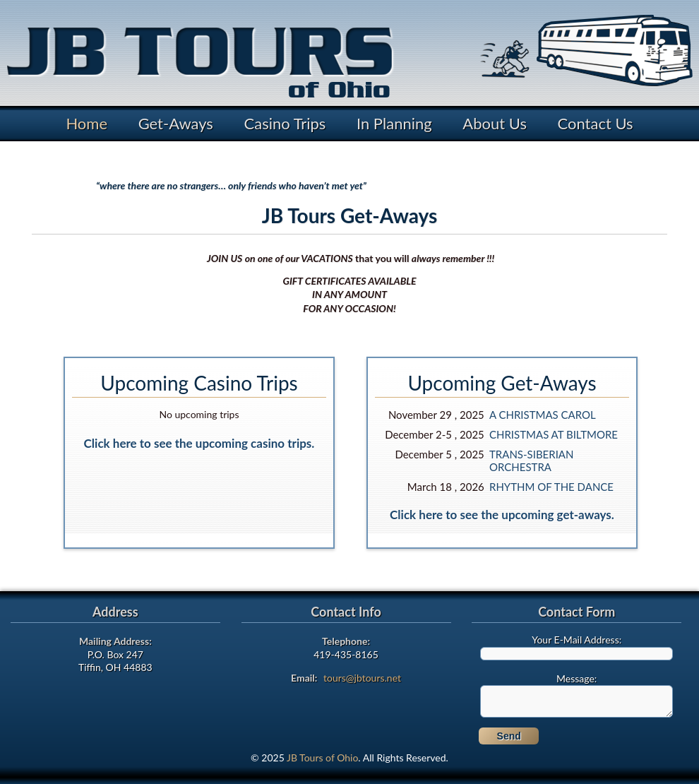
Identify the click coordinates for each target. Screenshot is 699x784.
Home (86, 123)
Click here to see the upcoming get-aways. (502, 515)
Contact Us (596, 123)
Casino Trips (285, 123)
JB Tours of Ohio (322, 758)
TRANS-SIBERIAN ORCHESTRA (531, 461)
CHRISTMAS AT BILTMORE (554, 434)
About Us (495, 123)
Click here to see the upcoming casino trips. (199, 443)
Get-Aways (176, 123)
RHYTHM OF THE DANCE (551, 487)
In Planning (394, 123)
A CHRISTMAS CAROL (543, 415)
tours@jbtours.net (362, 678)
